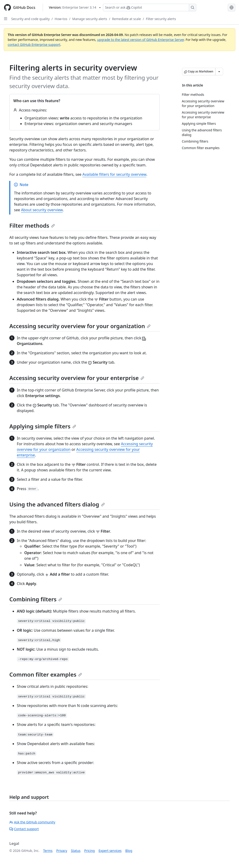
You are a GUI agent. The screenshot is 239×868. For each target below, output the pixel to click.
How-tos (61, 19)
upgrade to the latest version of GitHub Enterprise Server (141, 40)
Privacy (62, 851)
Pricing (90, 851)
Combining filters (36, 599)
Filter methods (32, 225)
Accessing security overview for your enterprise (77, 378)
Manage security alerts (90, 19)
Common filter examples (46, 674)
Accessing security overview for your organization (80, 326)
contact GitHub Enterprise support (34, 45)
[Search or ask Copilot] (150, 7)
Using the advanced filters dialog (57, 504)
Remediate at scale (127, 19)
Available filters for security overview (114, 174)
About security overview (42, 210)
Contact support (24, 829)
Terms (48, 851)
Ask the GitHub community (32, 822)
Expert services (110, 851)
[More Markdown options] (219, 72)
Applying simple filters (43, 426)
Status (76, 851)
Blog (129, 851)
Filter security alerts (161, 19)
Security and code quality (30, 19)
